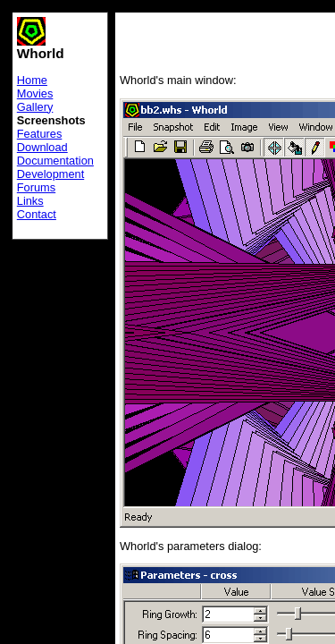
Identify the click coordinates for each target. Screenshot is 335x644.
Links (30, 201)
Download (42, 147)
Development (50, 174)
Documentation (55, 161)
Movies (35, 93)
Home (32, 80)
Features (40, 134)
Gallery (35, 107)
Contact (37, 214)
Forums (36, 187)
